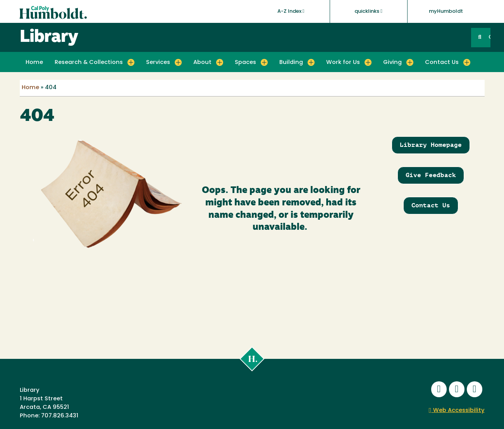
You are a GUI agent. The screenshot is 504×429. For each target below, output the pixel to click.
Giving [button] (392, 63)
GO (489, 37)
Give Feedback (431, 175)
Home (34, 63)
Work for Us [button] (343, 63)
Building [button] (291, 63)
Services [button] (158, 63)
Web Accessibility (457, 411)
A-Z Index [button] (291, 11)
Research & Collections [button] (89, 63)
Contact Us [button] (442, 63)
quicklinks (368, 11)
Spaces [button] (245, 63)
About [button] (202, 63)
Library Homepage (431, 145)
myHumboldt (446, 11)
